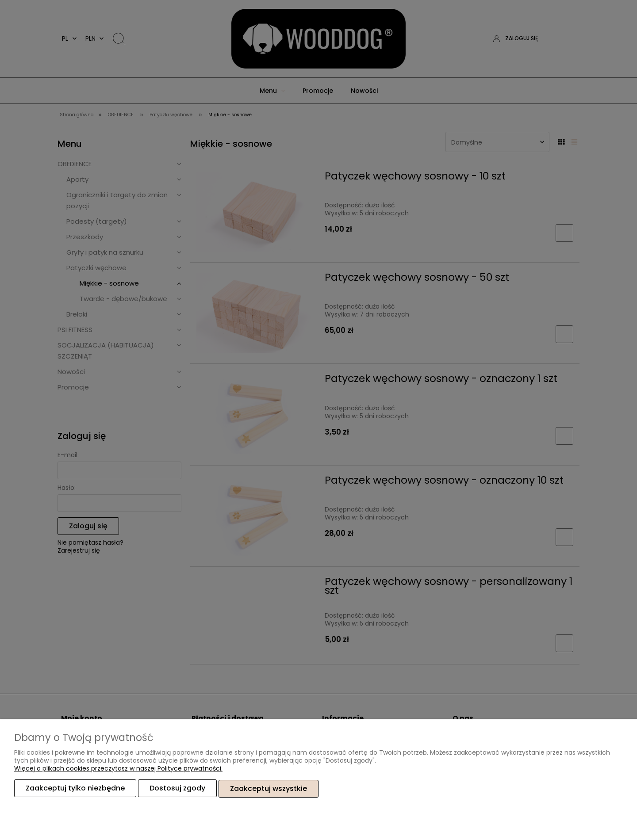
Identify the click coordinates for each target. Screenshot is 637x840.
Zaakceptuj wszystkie (269, 788)
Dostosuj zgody (177, 788)
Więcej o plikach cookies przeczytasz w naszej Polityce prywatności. (118, 769)
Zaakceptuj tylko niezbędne (75, 788)
